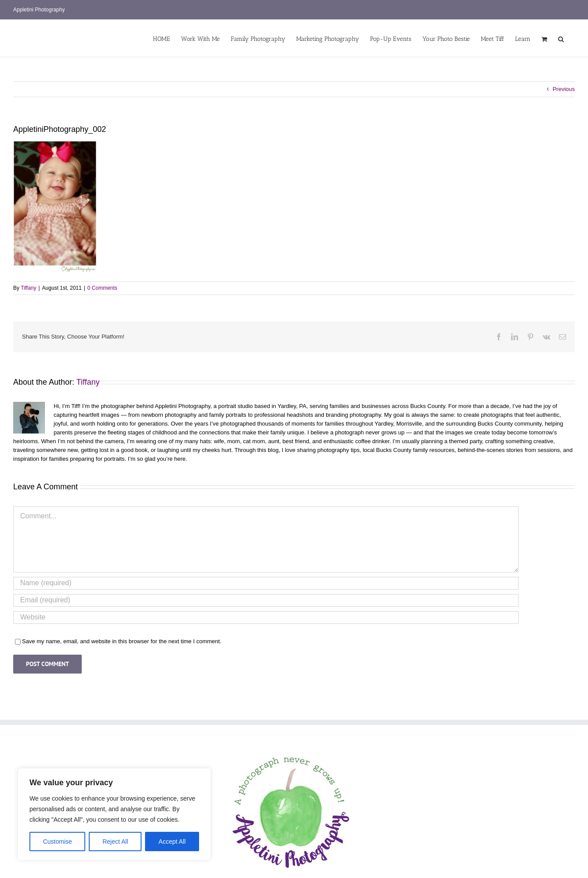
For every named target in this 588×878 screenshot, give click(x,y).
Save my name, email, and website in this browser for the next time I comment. (122, 641)
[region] (114, 814)
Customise (58, 842)
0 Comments (102, 288)
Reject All (115, 842)
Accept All (172, 842)
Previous (564, 89)
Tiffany (28, 288)
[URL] (266, 618)
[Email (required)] (266, 600)
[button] (561, 38)
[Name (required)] (266, 583)
